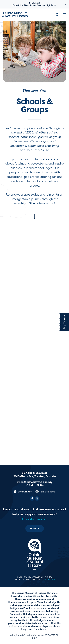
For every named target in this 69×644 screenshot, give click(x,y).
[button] (65, 15)
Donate (35, 528)
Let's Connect (23, 492)
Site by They (49, 579)
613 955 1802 (45, 492)
